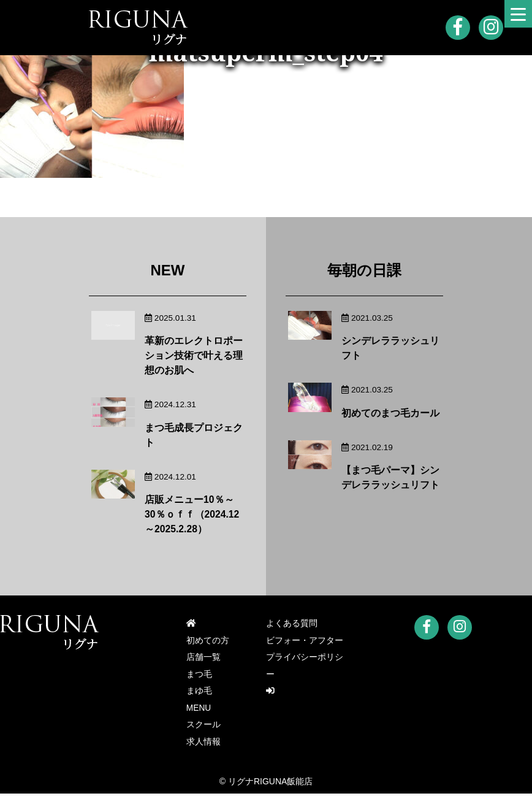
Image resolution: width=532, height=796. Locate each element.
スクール (203, 727)
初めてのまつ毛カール (390, 413)
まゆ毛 (199, 692)
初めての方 (208, 641)
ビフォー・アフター (305, 641)
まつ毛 (199, 675)
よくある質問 (292, 624)
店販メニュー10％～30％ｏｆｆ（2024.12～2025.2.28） (192, 514)
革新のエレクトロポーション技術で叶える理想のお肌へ (194, 355)
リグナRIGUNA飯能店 (270, 784)
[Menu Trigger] (518, 14)
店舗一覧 (203, 658)
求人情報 (203, 744)
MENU (199, 710)
